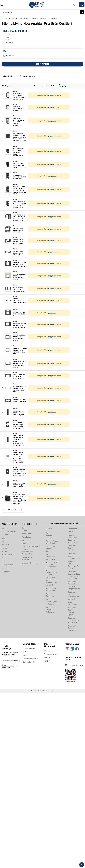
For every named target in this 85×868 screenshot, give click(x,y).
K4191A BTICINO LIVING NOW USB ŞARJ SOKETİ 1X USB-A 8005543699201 (19, 152)
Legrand (5, 535)
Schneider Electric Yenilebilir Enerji (74, 556)
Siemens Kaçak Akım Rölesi (52, 542)
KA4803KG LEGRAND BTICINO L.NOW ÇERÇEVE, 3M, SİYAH (20, 326)
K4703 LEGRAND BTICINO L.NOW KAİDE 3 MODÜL (18, 242)
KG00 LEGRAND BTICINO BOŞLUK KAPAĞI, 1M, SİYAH (19, 413)
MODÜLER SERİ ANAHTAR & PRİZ (29, 19)
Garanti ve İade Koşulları (31, 659)
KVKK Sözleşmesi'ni (7, 666)
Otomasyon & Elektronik (27, 558)
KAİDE (7, 37)
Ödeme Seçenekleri (51, 654)
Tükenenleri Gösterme (27, 76)
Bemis (4, 542)
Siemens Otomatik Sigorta (49, 535)
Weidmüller (6, 545)
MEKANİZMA (9, 43)
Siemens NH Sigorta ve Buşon (51, 549)
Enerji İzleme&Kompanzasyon (31, 545)
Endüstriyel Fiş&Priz (30, 563)
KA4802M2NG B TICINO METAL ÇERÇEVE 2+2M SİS (19, 289)
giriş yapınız (52, 95)
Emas (4, 558)
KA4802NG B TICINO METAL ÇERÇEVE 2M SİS (20, 314)
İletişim (47, 661)
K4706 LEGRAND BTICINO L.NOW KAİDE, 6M (18, 253)
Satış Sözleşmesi (29, 655)
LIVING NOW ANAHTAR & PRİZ (49, 19)
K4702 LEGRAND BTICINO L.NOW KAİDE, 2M (18, 230)
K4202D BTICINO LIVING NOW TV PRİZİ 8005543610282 (20, 177)
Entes (4, 562)
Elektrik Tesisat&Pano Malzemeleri (28, 552)
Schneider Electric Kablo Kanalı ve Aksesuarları (73, 539)
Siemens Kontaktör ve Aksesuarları (51, 557)
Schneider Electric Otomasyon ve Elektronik (73, 596)
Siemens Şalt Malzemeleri (51, 589)
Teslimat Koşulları (29, 649)
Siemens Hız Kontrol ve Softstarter (51, 610)
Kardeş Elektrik (7, 565)
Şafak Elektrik (7, 555)
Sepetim (47, 658)
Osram (4, 552)
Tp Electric (6, 572)
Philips (4, 548)
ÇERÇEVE (8, 34)
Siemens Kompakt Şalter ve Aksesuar (52, 602)
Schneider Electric (9, 531)
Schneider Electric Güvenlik (72, 548)
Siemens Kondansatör (51, 595)
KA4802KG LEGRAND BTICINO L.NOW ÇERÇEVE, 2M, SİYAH (20, 265)
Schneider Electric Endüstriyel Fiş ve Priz (73, 565)
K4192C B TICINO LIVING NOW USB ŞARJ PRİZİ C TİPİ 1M (20, 166)
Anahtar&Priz (27, 534)
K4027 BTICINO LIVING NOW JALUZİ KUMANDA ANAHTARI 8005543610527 (20, 122)
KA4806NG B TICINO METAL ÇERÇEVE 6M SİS (20, 402)
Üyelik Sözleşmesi (29, 652)
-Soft (32, 691)
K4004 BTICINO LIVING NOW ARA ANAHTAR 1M (19, 109)
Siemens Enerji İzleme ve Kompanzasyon (52, 565)
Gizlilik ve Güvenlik (29, 662)
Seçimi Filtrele (42, 64)
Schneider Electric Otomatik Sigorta (72, 611)
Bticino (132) (8, 56)
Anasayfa (5, 19)
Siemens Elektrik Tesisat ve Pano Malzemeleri (52, 574)
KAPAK (7, 40)
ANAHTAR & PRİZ (13, 19)
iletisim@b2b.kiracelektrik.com (74, 665)
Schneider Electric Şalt (72, 603)
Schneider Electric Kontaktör (72, 628)
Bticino (15, 91)
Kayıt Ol (17, 661)
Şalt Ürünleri (25, 529)
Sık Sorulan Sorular (51, 651)
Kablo (24, 541)
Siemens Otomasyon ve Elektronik (51, 583)
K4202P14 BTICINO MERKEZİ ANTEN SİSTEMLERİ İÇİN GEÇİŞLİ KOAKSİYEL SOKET (20, 190)
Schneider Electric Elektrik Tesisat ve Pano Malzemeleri (74, 575)
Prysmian (5, 568)
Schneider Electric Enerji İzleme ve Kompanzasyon (74, 585)
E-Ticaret (36, 691)
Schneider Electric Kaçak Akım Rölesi (73, 620)
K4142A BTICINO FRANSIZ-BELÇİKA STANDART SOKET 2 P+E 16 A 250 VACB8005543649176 (20, 137)
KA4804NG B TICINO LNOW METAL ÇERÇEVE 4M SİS (19, 377)
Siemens (5, 528)
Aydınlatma (26, 537)
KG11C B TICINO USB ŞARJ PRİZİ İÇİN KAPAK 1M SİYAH (20, 485)
